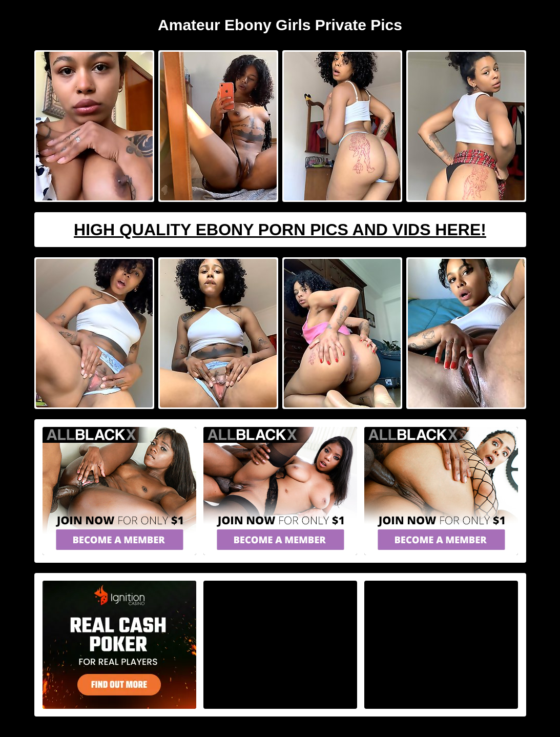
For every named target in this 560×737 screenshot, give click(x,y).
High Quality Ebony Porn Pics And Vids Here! (280, 230)
